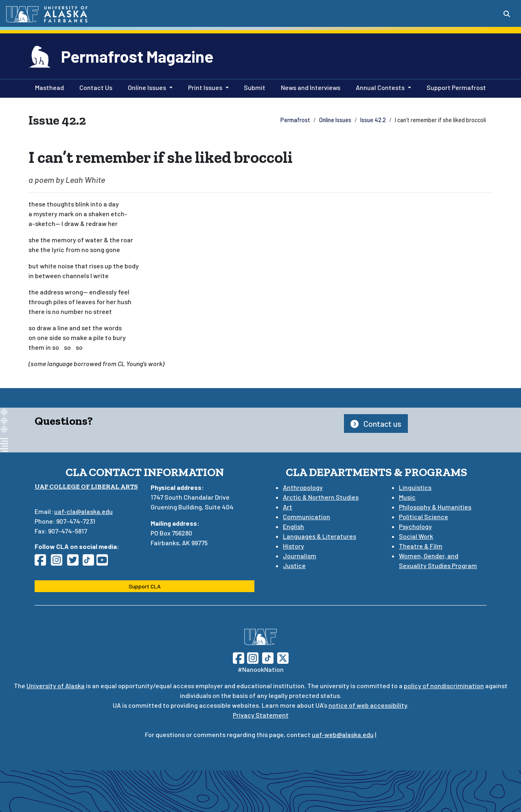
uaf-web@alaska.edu (343, 734)
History (293, 546)
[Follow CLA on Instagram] (59, 562)
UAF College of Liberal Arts (86, 486)
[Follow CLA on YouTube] (105, 562)
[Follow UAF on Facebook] (239, 657)
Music (407, 497)
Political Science (424, 517)
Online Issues (335, 120)
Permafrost (295, 120)
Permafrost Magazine (137, 56)
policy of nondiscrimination (444, 686)
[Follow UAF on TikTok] (268, 657)
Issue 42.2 (373, 120)
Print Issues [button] (205, 87)
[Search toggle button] (507, 14)
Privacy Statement (261, 715)
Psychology (415, 526)
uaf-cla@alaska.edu (83, 511)
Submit (253, 87)
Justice (294, 565)
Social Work (416, 536)
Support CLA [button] (145, 586)
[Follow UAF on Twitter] (283, 657)
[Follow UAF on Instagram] (252, 657)
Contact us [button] (376, 424)
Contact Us (94, 87)
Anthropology (303, 487)
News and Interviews (309, 87)
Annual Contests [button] (380, 87)
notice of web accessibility (368, 705)
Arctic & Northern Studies (321, 497)
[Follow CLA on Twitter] (75, 562)
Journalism (300, 556)
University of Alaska (56, 686)
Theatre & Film (421, 546)
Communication (306, 517)
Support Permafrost (455, 87)
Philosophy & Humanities (435, 507)
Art (288, 507)
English (293, 526)
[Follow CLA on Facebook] (43, 562)
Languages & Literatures (320, 536)
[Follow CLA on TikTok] (90, 562)
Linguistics (415, 487)
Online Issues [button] (147, 87)
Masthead (48, 87)
